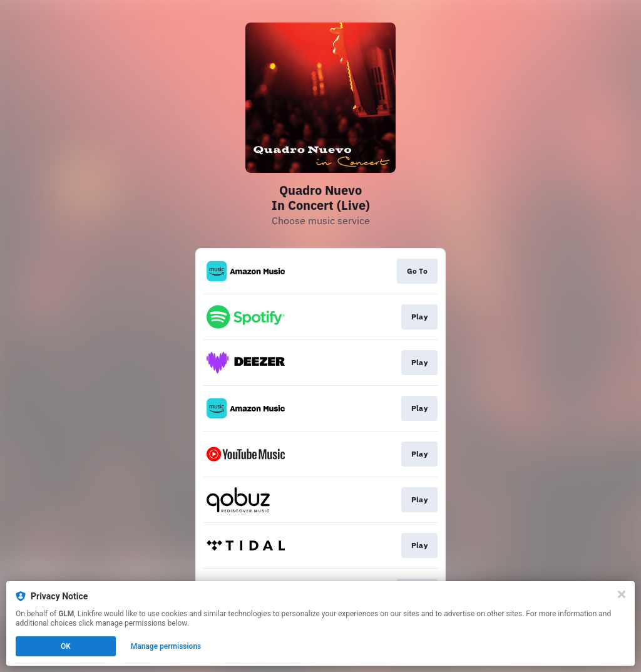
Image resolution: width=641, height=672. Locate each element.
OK (66, 646)
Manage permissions (166, 646)
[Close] (622, 594)
